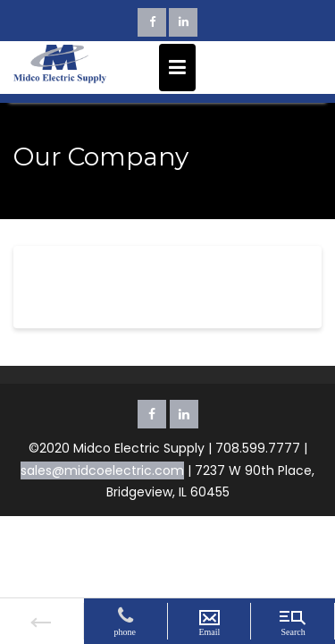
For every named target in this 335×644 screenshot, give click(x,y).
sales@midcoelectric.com (102, 470)
